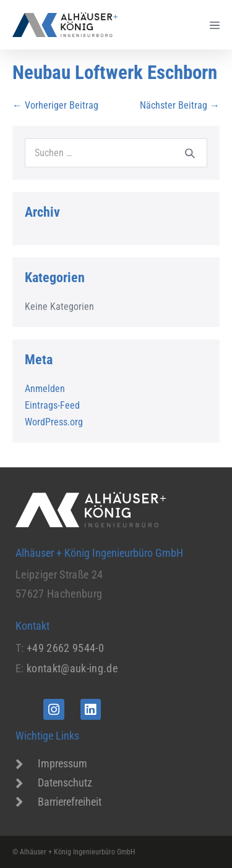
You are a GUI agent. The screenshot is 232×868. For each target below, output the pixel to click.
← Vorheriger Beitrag (55, 105)
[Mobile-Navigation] (215, 25)
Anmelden (45, 389)
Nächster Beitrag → (180, 105)
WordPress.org (54, 422)
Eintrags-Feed (52, 405)
